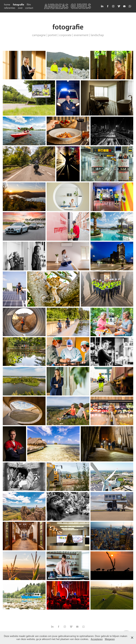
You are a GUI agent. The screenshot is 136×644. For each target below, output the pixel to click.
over (20, 8)
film (29, 5)
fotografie (19, 5)
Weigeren (110, 639)
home (7, 5)
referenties (10, 8)
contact (29, 8)
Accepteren (97, 639)
